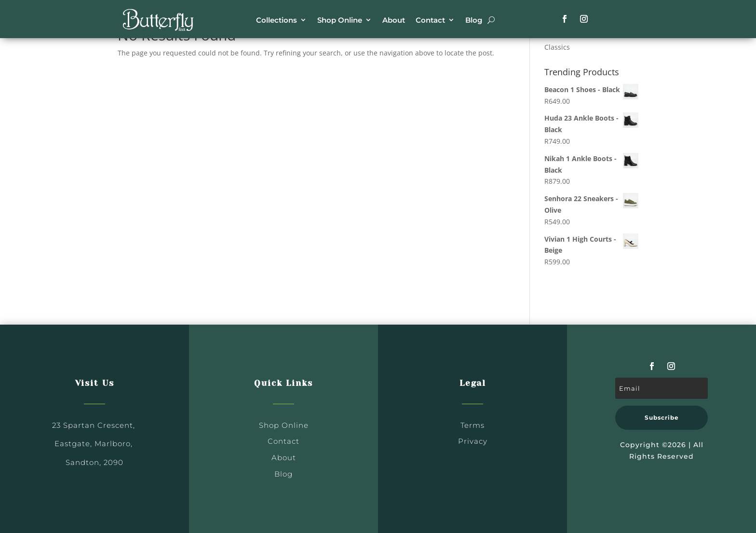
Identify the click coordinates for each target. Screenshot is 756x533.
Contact (430, 20)
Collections (277, 20)
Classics (557, 47)
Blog (474, 20)
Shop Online (340, 20)
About (394, 20)
